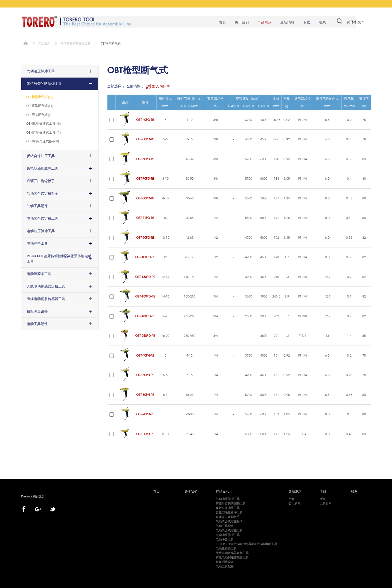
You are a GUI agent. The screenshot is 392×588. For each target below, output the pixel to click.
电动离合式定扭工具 (42, 218)
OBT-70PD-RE (145, 178)
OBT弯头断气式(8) (39, 114)
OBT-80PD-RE (145, 197)
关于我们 (239, 23)
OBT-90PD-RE (145, 237)
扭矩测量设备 (37, 311)
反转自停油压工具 (41, 155)
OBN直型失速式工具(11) (43, 132)
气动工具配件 (37, 205)
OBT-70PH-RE (145, 414)
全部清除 (133, 86)
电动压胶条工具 (39, 273)
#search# (337, 22)
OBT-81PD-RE (145, 217)
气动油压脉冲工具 (41, 70)
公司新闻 (294, 503)
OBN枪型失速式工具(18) (43, 123)
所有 (291, 498)
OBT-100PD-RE (145, 256)
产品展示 (262, 23)
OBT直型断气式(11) (40, 105)
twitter (53, 509)
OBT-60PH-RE (145, 394)
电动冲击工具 (37, 243)
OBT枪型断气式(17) (40, 96)
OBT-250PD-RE (145, 335)
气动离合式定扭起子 (42, 193)
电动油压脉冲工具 (41, 230)
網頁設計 (39, 496)
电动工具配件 (37, 323)
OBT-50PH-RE (145, 374)
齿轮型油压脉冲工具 (42, 168)
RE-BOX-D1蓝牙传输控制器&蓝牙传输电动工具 (59, 258)
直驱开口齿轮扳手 (41, 180)
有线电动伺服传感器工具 (46, 298)
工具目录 (326, 503)
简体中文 (354, 22)
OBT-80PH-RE (145, 433)
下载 (304, 23)
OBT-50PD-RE (145, 139)
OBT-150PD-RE (145, 296)
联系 (320, 23)
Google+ (38, 509)
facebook (24, 509)
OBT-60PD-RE (145, 158)
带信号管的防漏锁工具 (75, 43)
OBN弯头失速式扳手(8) (42, 140)
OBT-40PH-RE (145, 355)
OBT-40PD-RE (145, 119)
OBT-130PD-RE (145, 276)
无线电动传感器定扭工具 (46, 285)
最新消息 (285, 23)
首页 (220, 23)
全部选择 (114, 86)
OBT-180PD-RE (145, 315)
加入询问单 (161, 86)
